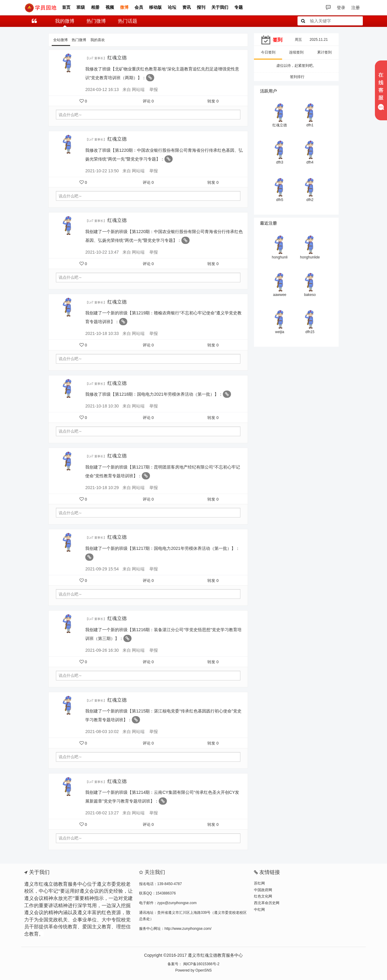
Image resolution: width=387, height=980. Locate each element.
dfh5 (280, 200)
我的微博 (65, 21)
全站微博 (61, 40)
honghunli (280, 257)
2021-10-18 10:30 (102, 406)
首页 (66, 7)
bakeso (310, 295)
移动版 (155, 7)
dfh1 (310, 125)
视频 (110, 7)
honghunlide (310, 257)
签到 (278, 40)
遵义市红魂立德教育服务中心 (215, 955)
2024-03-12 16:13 (102, 89)
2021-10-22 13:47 (102, 252)
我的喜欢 (98, 40)
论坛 (172, 7)
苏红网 (259, 883)
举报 (154, 89)
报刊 (201, 7)
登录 (341, 8)
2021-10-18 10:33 (102, 333)
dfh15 (310, 332)
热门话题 (128, 21)
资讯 (187, 7)
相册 (95, 7)
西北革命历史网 (267, 903)
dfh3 (280, 162)
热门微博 (96, 21)
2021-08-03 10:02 (102, 732)
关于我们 (220, 7)
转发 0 (213, 101)
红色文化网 (263, 896)
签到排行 (296, 77)
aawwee (280, 295)
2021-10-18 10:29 (102, 488)
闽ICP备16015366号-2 (201, 964)
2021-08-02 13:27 (102, 813)
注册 (356, 8)
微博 (124, 7)
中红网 (259, 910)
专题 (239, 7)
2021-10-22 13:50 (102, 171)
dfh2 (310, 200)
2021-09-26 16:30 (102, 650)
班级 (81, 7)
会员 (139, 7)
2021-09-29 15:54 (102, 569)
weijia (280, 332)
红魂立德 (118, 58)
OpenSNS (203, 970)
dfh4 (310, 162)
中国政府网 (263, 890)
